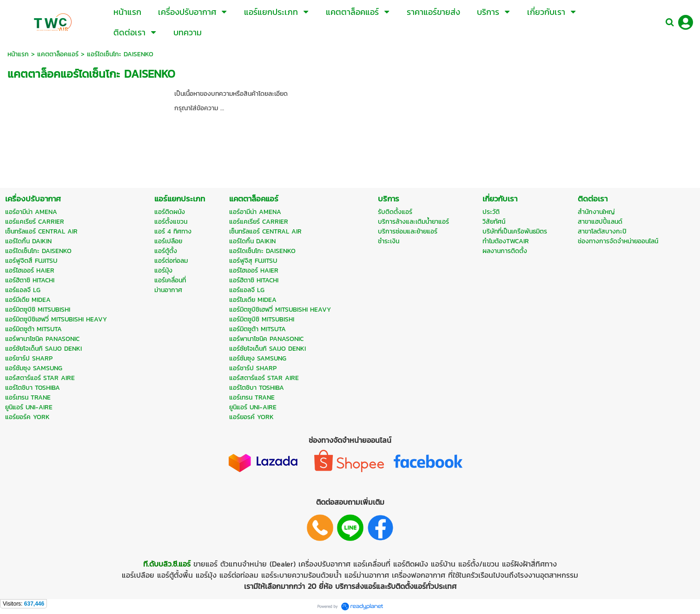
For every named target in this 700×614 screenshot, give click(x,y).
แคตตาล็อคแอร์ (58, 54)
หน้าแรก (18, 54)
